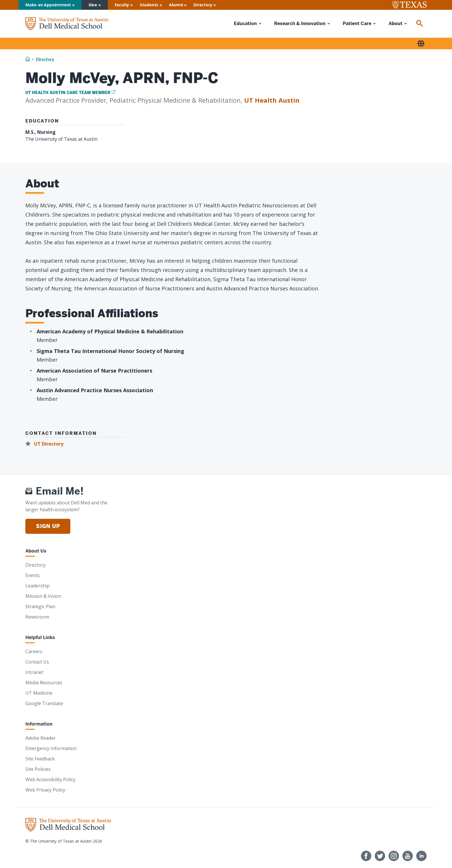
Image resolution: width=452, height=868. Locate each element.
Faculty (122, 5)
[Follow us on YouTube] (408, 856)
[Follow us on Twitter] (380, 856)
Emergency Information (51, 748)
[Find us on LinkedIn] (421, 856)
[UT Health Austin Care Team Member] (70, 93)
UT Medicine (39, 693)
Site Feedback (40, 759)
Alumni (176, 5)
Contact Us (37, 662)
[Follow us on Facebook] (366, 856)
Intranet (34, 672)
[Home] (67, 24)
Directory (203, 5)
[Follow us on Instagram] (394, 856)
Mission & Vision (43, 596)
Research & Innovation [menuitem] (300, 24)
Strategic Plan (40, 606)
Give (93, 5)
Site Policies (38, 769)
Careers (34, 651)
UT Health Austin (272, 100)
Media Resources (44, 683)
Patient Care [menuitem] (357, 24)
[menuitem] (420, 24)
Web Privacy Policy (45, 790)
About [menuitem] (395, 24)
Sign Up (48, 526)
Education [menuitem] (245, 24)
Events (33, 575)
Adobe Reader (41, 738)
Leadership (37, 586)
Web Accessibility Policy (50, 779)
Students (149, 5)
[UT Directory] (46, 444)
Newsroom (37, 617)
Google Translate (44, 703)
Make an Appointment (48, 5)
